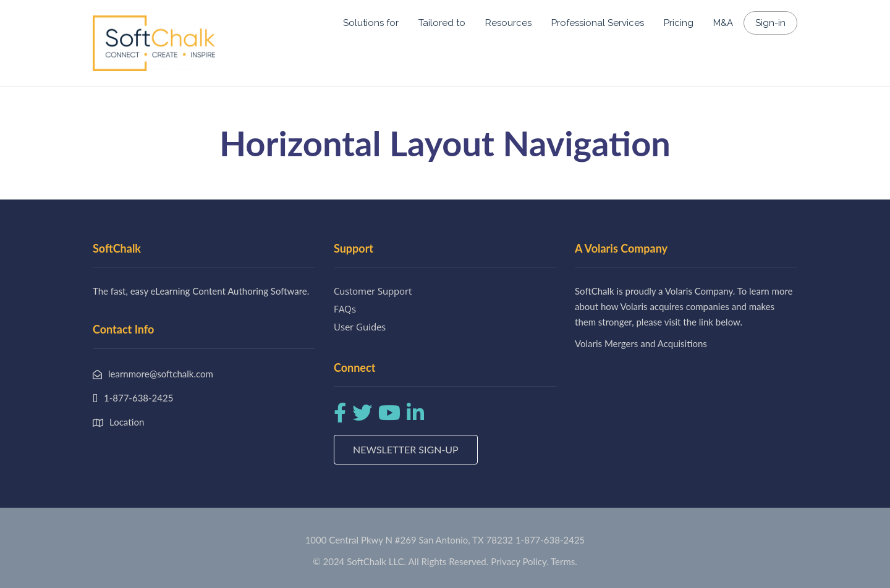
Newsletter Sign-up (406, 449)
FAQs (345, 309)
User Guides (360, 327)
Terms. (564, 561)
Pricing (679, 23)
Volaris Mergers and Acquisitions (641, 343)
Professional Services (598, 23)
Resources (508, 23)
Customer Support (373, 291)
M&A (723, 23)
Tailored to (442, 23)
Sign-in (770, 23)
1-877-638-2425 (550, 540)
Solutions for (371, 23)
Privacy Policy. (520, 561)
